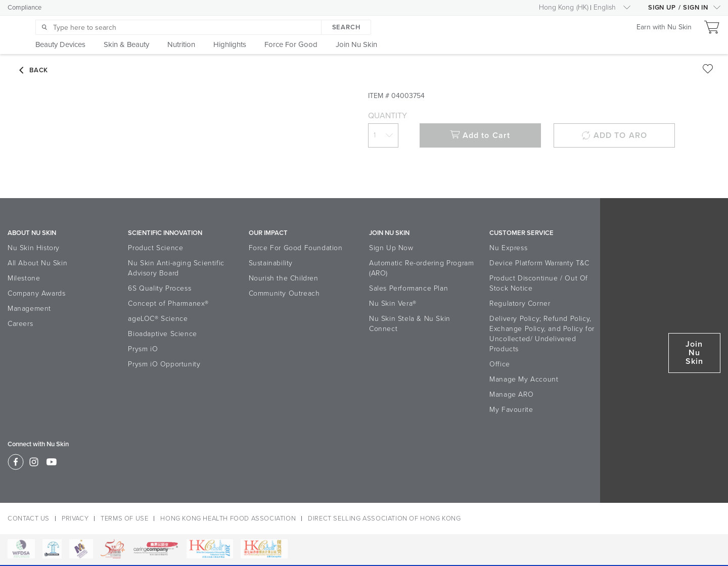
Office (500, 364)
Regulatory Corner (520, 303)
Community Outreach (284, 293)
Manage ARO (511, 394)
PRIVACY (75, 518)
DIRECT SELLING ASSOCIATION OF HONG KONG (384, 518)
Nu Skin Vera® (393, 303)
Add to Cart (480, 136)
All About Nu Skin (37, 263)
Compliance (25, 8)
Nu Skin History (34, 248)
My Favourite (511, 410)
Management (29, 309)
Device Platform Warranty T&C (539, 263)
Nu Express (508, 248)
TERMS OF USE (124, 518)
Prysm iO (143, 349)
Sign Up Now (391, 248)
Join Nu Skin (694, 353)
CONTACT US (29, 518)
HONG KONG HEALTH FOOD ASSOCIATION (228, 518)
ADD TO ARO (614, 136)
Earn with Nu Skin (664, 27)
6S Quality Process (160, 288)
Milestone (24, 278)
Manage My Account (524, 379)
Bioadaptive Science (162, 334)
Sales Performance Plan (408, 288)
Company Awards (36, 293)
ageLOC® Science (158, 319)
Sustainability (271, 263)
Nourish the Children (284, 278)
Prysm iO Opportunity (164, 364)
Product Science (155, 248)
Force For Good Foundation (296, 248)
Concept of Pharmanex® (168, 303)
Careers (20, 324)
